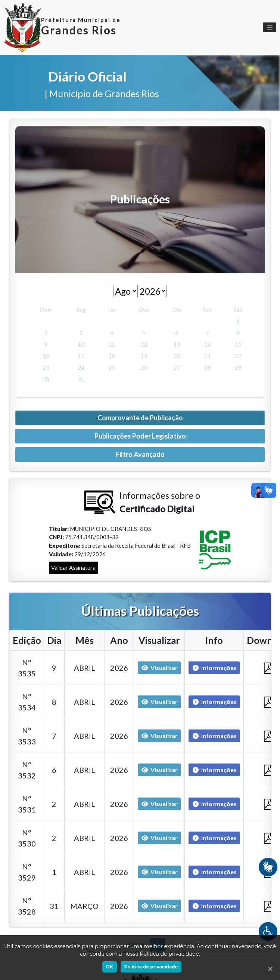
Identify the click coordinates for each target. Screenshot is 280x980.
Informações (213, 668)
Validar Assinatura (73, 568)
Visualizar (159, 668)
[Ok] (269, 969)
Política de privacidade (151, 967)
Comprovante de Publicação (140, 418)
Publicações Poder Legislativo (140, 436)
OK (110, 967)
